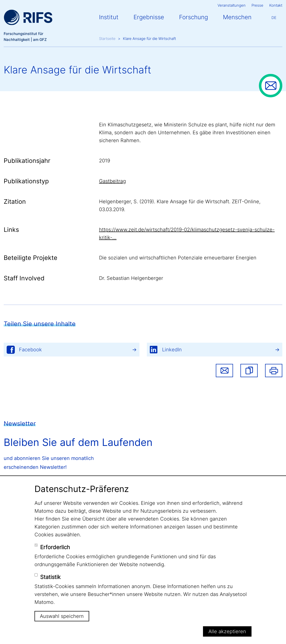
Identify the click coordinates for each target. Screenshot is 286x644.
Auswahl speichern (62, 616)
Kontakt (276, 5)
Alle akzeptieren (227, 631)
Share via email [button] (224, 371)
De (274, 18)
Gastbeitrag (112, 181)
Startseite (107, 39)
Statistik (50, 577)
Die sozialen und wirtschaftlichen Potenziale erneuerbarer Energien (178, 258)
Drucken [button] (274, 371)
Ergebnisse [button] (149, 17)
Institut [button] (109, 17)
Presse (257, 5)
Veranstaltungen (232, 5)
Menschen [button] (237, 17)
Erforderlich (55, 547)
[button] (249, 371)
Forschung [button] (193, 17)
